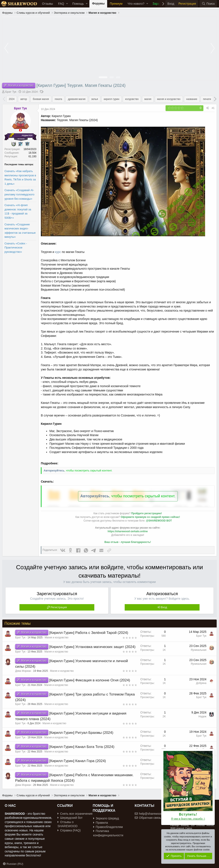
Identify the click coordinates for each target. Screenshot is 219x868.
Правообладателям (108, 827)
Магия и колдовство (57, 638)
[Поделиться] (208, 108)
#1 (213, 108)
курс (58, 252)
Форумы (98, 3)
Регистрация (59, 607)
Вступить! (188, 814)
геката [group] (58, 99)
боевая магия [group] (41, 99)
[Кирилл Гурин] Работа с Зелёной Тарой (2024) (89, 633)
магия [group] (148, 99)
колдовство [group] (132, 99)
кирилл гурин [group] (112, 99)
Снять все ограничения (75, 814)
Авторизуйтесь (54, 470)
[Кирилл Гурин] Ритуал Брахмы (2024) (81, 733)
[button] (67, 4)
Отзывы (47, 4)
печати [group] (207, 99)
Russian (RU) (13, 864)
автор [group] (24, 99)
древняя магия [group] (77, 99)
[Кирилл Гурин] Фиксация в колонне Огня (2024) (90, 680)
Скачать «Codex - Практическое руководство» (16, 248)
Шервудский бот (70, 818)
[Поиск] (208, 4)
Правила (101, 823)
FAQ (61, 4)
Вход (164, 607)
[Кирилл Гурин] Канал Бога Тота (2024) (82, 747)
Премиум (116, 4)
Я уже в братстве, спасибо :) (188, 819)
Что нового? (136, 4)
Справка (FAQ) (69, 830)
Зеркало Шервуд (106, 818)
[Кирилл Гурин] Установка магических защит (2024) (92, 647)
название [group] (192, 99)
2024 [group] (12, 99)
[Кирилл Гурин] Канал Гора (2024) (78, 761)
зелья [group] (95, 99)
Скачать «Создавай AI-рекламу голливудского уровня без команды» (19, 194)
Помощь (78, 4)
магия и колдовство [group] (169, 99)
